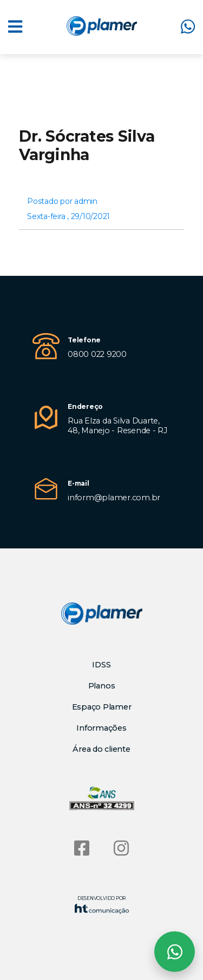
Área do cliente (101, 749)
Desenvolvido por (102, 905)
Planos (102, 686)
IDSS (101, 665)
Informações (101, 728)
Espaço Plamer (102, 707)
